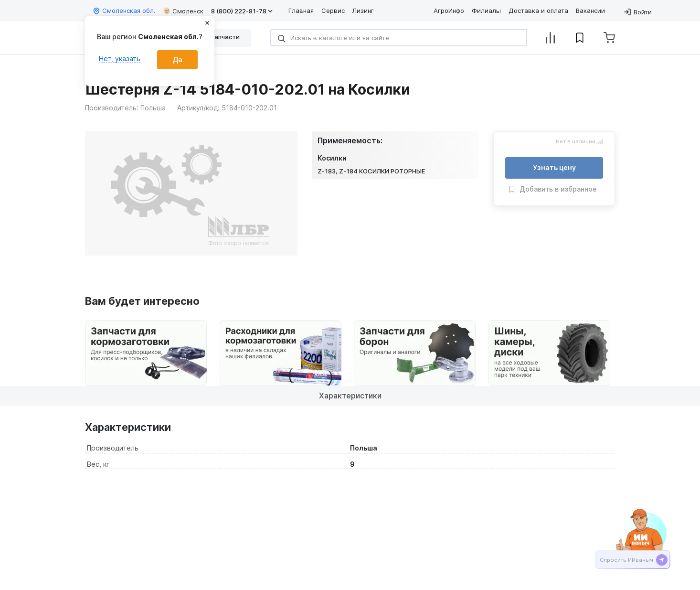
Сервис (333, 11)
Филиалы (486, 11)
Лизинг (363, 11)
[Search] (399, 38)
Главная (301, 11)
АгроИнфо (449, 11)
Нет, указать (120, 59)
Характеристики (350, 396)
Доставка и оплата (538, 11)
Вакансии (590, 11)
